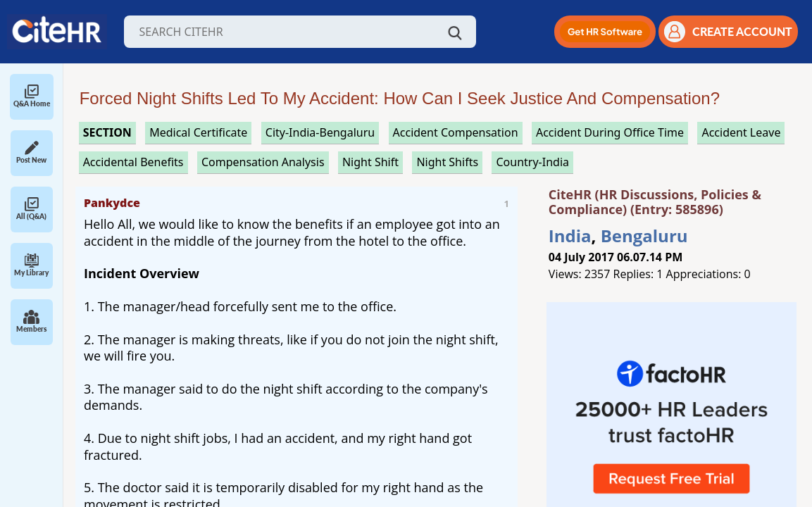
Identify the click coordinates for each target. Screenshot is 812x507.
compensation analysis (263, 162)
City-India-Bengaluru (320, 132)
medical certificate (198, 132)
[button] (605, 32)
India (570, 236)
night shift (370, 162)
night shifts (447, 162)
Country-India (532, 162)
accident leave (741, 132)
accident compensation (456, 132)
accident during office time (610, 132)
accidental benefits (133, 162)
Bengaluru (644, 236)
